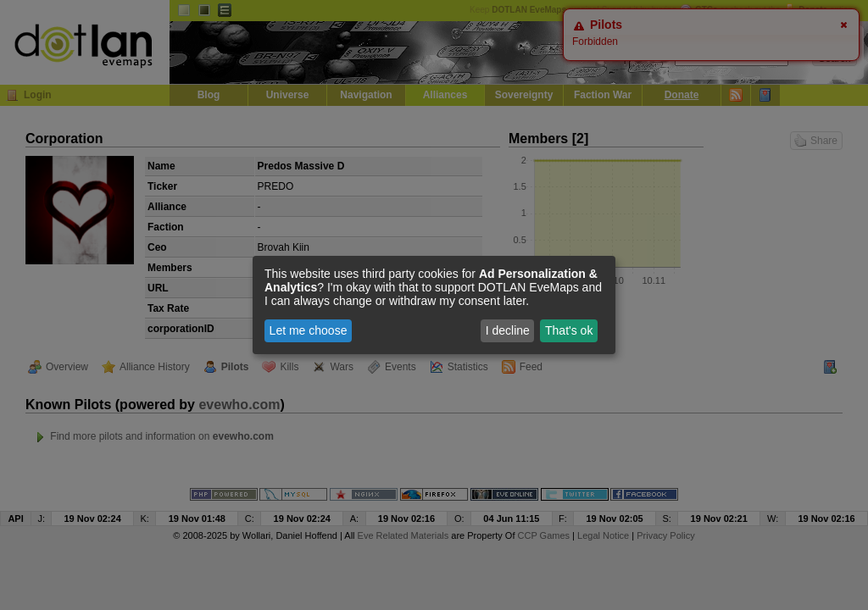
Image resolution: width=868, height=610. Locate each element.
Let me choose (309, 330)
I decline (508, 330)
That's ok (569, 330)
